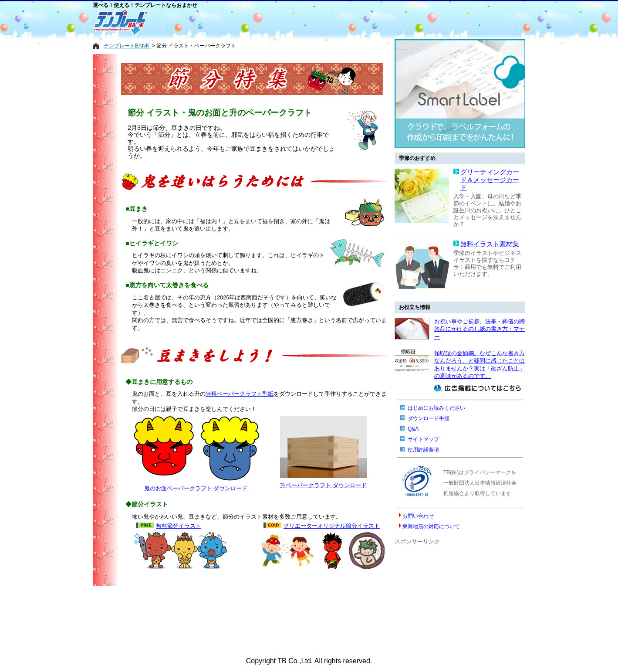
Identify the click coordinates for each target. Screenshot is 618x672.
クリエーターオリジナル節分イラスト (332, 526)
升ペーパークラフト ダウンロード (323, 485)
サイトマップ (423, 439)
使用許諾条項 (423, 450)
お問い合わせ (418, 516)
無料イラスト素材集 (490, 244)
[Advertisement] (274, 23)
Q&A (413, 429)
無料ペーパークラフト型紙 (240, 394)
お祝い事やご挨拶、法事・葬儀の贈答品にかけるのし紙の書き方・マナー (480, 329)
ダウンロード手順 (429, 418)
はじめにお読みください (436, 408)
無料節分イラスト (179, 526)
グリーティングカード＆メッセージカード (490, 180)
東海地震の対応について (431, 526)
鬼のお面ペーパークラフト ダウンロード (196, 488)
